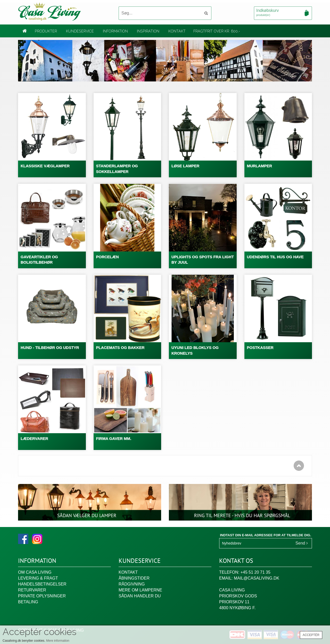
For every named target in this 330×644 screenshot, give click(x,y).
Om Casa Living (35, 572)
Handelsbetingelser (42, 584)
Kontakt (177, 31)
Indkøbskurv (283, 13)
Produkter (46, 31)
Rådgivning (132, 584)
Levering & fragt (38, 578)
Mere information (58, 641)
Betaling (28, 602)
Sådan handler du (140, 596)
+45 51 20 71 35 (255, 572)
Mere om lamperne (140, 590)
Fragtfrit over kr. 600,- (217, 31)
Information (115, 31)
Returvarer (32, 590)
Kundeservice (80, 31)
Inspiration (148, 31)
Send (302, 543)
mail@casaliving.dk (257, 578)
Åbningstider (134, 578)
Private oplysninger (42, 596)
